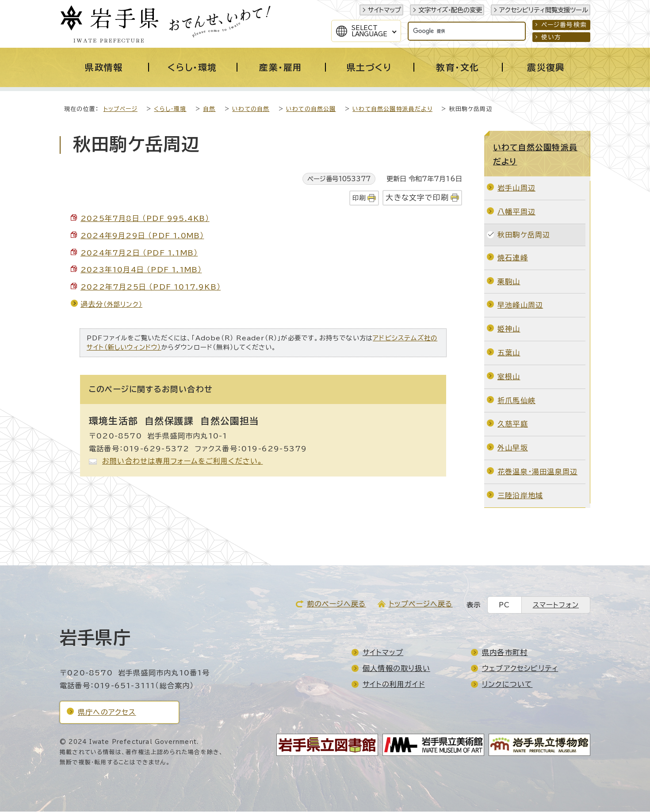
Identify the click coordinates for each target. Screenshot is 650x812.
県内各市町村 (505, 653)
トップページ (120, 109)
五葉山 (509, 353)
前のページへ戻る (336, 604)
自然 (209, 109)
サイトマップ (384, 10)
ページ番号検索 (564, 25)
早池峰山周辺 (520, 305)
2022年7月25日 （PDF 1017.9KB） (151, 287)
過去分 (111, 305)
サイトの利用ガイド (394, 685)
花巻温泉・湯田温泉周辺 (537, 472)
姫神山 (509, 329)
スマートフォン (556, 605)
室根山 (509, 377)
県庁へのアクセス (107, 713)
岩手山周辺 (516, 188)
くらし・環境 (170, 109)
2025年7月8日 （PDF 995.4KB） (145, 219)
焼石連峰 (513, 258)
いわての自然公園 (311, 109)
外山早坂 (513, 448)
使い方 (551, 37)
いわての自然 (251, 109)
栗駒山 (509, 282)
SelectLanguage (369, 31)
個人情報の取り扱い (396, 669)
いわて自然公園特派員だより (392, 109)
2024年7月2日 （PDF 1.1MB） (139, 253)
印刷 (359, 198)
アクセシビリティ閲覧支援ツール (544, 10)
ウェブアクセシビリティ (520, 669)
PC (504, 605)
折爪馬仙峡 (516, 401)
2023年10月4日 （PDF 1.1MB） (141, 270)
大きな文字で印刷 (417, 198)
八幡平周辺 (516, 212)
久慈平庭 (513, 424)
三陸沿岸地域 (520, 496)
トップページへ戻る (421, 604)
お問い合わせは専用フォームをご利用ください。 (182, 461)
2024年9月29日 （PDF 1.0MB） (142, 236)
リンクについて (507, 685)
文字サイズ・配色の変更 (450, 10)
